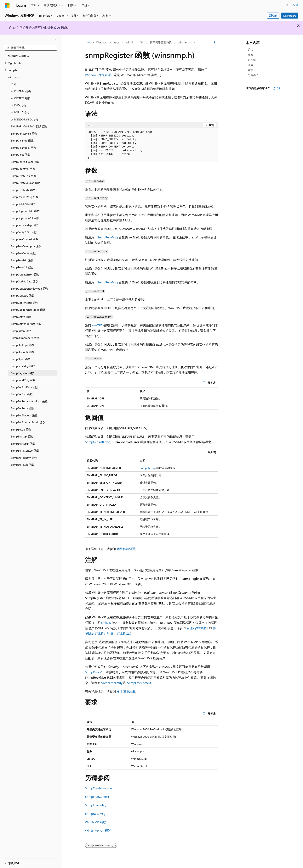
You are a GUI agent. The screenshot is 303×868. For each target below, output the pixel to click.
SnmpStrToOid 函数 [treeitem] (23, 465)
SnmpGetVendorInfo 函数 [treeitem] (26, 324)
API (142, 42)
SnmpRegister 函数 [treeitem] (22, 373)
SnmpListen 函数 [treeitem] (21, 331)
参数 (250, 55)
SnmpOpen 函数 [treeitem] (21, 359)
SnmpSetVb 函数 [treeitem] (21, 429)
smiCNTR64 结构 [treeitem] (21, 91)
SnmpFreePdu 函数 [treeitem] (22, 260)
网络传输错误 (126, 549)
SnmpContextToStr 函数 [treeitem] (25, 162)
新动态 (273, 16)
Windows (102, 42)
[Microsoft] (7, 5)
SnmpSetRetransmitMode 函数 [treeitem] (29, 401)
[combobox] (31, 48)
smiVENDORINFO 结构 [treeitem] (24, 119)
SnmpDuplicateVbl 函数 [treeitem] (25, 218)
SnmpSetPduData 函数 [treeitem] (24, 387)
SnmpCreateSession (98, 788)
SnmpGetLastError (97, 442)
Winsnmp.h (184, 42)
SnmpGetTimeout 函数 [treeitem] (24, 303)
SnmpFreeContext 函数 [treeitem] (25, 239)
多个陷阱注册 (126, 691)
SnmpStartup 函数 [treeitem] (22, 436)
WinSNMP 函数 (95, 822)
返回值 (252, 60)
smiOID (97, 325)
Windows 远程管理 (98, 75)
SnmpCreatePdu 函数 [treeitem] (23, 176)
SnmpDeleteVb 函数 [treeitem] (23, 204)
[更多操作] (215, 43)
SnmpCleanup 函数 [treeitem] (22, 140)
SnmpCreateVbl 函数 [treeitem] (23, 190)
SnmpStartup (148, 468)
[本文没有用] (279, 88)
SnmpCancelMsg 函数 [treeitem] (24, 134)
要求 (250, 70)
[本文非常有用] (274, 88)
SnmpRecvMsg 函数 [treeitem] (23, 366)
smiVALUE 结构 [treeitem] (20, 112)
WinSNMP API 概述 (98, 830)
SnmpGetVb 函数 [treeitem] (21, 317)
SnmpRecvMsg (108, 237)
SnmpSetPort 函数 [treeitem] (22, 394)
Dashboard (290, 16)
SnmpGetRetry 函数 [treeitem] (23, 295)
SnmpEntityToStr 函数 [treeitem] (24, 232)
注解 (250, 65)
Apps (116, 42)
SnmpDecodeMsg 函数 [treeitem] (25, 197)
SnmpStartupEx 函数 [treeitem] (23, 444)
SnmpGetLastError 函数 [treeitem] (25, 274)
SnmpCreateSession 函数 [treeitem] (26, 183)
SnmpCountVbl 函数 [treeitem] (23, 169)
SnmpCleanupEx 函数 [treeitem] (23, 148)
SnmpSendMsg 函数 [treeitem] (23, 380)
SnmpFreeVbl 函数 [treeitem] (22, 267)
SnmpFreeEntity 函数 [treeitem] (23, 253)
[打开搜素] (288, 5)
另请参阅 (253, 75)
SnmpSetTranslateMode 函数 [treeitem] (28, 422)
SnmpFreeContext (139, 683)
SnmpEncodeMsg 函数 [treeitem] (24, 225)
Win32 (129, 42)
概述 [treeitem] (14, 84)
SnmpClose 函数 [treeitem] (21, 155)
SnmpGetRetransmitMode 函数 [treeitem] (29, 289)
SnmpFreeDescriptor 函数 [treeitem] (26, 246)
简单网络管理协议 (161, 42)
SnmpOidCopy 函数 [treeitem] (23, 345)
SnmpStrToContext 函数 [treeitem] (25, 451)
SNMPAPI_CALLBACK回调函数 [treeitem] (29, 126)
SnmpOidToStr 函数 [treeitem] (23, 352)
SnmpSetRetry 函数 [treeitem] (22, 408)
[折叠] (56, 40)
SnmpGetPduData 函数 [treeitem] (25, 281)
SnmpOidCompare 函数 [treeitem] (25, 338)
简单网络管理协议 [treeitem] (19, 56)
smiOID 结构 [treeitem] (18, 105)
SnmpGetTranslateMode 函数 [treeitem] (28, 310)
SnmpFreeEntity (112, 683)
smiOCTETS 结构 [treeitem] (21, 98)
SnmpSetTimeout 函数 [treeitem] (24, 415)
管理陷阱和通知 (197, 628)
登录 (296, 5)
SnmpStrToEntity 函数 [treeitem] (24, 458)
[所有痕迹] (88, 43)
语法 (250, 50)
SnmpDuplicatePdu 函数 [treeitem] (25, 211)
